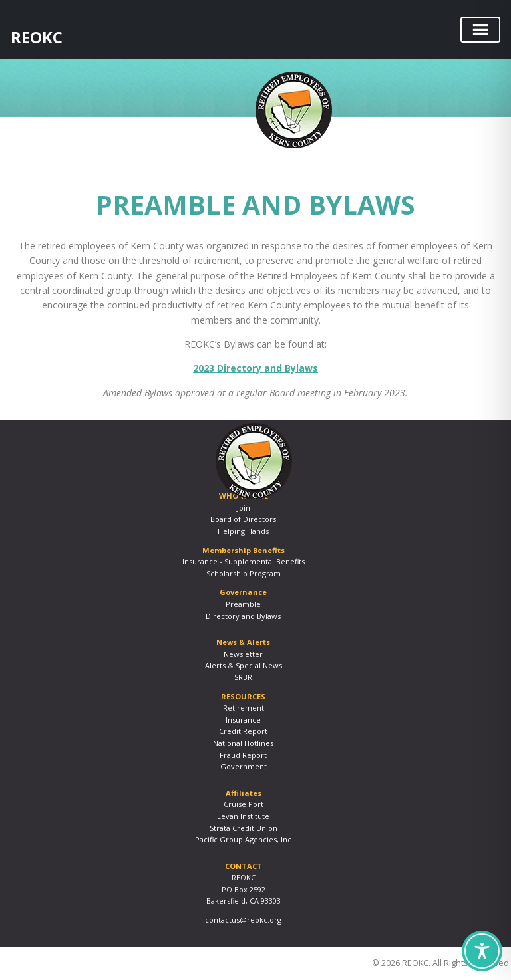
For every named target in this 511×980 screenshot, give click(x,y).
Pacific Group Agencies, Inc (243, 839)
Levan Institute (243, 816)
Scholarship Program (244, 573)
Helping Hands (243, 531)
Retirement (244, 708)
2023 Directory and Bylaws (255, 368)
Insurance (243, 720)
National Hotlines (243, 743)
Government (244, 766)
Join (244, 508)
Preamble (243, 604)
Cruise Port (244, 804)
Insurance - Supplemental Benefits (244, 561)
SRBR (243, 677)
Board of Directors (243, 519)
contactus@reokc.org (243, 920)
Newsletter (243, 654)
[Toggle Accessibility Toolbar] (482, 951)
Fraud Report (243, 755)
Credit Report (243, 731)
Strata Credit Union (244, 828)
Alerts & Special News (244, 665)
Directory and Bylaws (243, 616)
